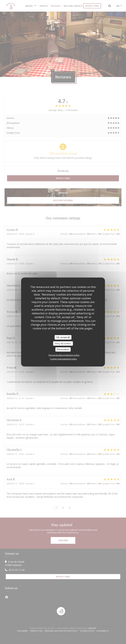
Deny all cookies (63, 343)
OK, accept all (63, 337)
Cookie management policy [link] (63, 359)
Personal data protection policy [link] (64, 355)
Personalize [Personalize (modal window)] (63, 349)
